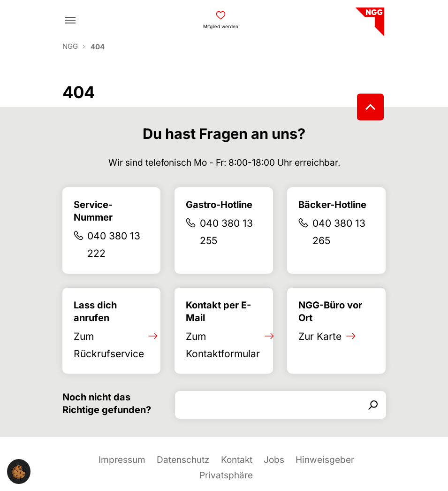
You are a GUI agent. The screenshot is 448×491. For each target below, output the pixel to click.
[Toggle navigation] (70, 20)
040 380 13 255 (226, 232)
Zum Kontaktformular (223, 345)
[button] (19, 472)
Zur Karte (320, 336)
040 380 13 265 (339, 232)
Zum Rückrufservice (109, 345)
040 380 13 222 (114, 245)
